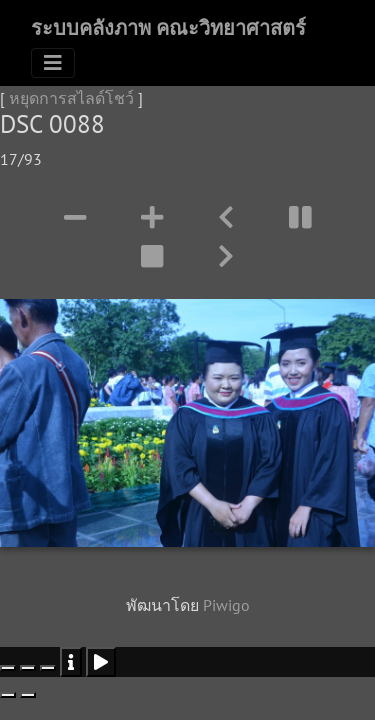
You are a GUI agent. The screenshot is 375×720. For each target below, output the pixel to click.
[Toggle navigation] (53, 63)
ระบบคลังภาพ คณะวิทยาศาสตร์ (168, 28)
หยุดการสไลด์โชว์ (71, 98)
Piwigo (226, 605)
